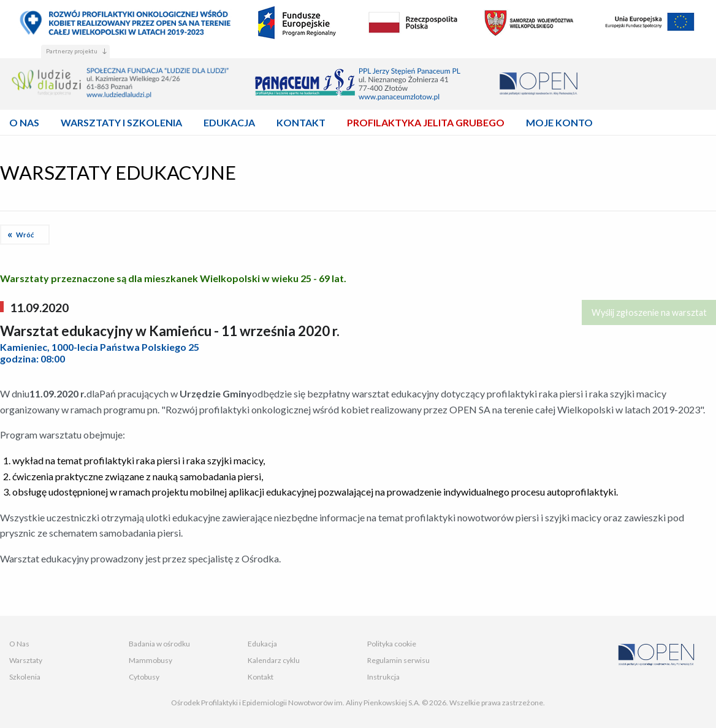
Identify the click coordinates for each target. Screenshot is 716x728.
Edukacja (262, 644)
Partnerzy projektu (72, 51)
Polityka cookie (392, 644)
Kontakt (261, 677)
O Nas (19, 644)
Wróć (25, 235)
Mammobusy (150, 660)
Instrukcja (383, 677)
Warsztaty (26, 660)
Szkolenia (25, 677)
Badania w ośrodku (159, 644)
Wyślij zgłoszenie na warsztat (649, 312)
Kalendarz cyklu (274, 660)
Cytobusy (144, 677)
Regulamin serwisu (398, 660)
